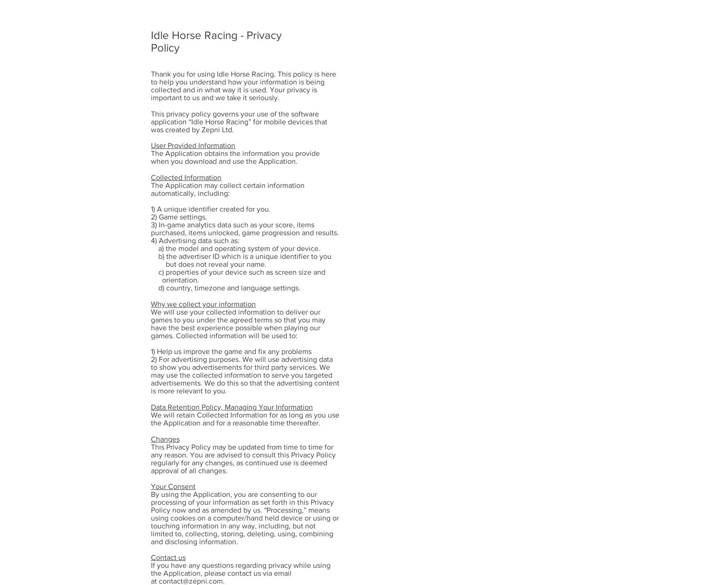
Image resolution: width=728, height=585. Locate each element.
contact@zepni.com (191, 581)
